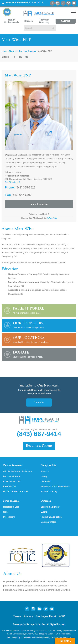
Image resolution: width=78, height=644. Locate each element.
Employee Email (46, 616)
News (6, 512)
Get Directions (12, 182)
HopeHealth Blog (11, 507)
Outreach (46, 501)
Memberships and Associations (55, 486)
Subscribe (39, 403)
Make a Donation (49, 522)
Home (4, 51)
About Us (13, 51)
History (44, 476)
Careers (28, 21)
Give (7, 12)
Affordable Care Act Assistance (18, 471)
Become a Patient (39, 446)
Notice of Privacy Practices (16, 491)
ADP (62, 616)
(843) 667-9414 (22, 3)
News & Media (11, 501)
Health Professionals (12, 21)
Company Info (49, 465)
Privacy (28, 616)
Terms (17, 616)
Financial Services (12, 481)
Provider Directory (44, 21)
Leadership (46, 481)
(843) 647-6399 (18, 195)
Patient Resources (13, 465)
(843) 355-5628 (20, 188)
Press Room (9, 517)
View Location (39, 204)
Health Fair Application (51, 517)
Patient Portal (66, 22)
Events (44, 512)
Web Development (40, 637)
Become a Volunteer (50, 507)
